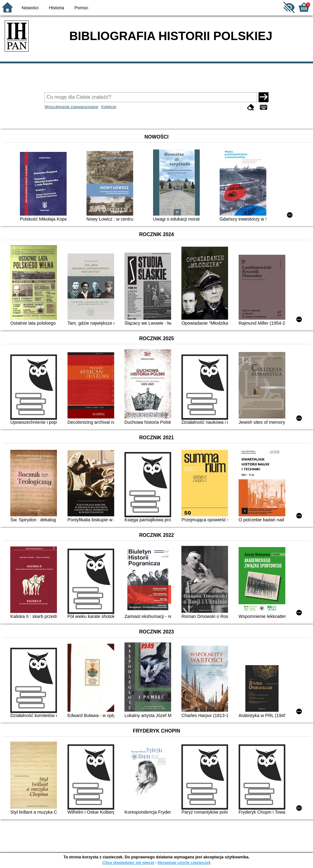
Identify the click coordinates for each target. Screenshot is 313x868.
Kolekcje (109, 107)
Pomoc (81, 8)
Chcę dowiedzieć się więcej (128, 863)
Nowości (30, 8)
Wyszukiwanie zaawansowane (71, 107)
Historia (56, 8)
